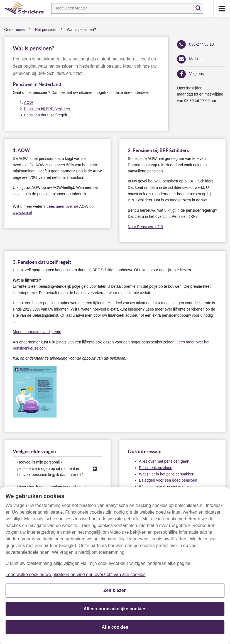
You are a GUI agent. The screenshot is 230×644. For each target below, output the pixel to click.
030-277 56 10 (201, 44)
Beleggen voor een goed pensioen (168, 480)
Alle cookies (115, 630)
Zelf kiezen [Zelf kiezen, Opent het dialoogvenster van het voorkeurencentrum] (115, 593)
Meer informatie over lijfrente (37, 332)
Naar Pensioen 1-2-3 (145, 227)
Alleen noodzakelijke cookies (115, 611)
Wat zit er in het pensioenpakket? (167, 474)
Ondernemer (15, 30)
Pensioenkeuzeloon (156, 468)
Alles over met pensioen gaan (164, 461)
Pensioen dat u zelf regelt (46, 115)
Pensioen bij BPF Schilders (47, 109)
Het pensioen (46, 30)
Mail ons (196, 59)
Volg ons (196, 74)
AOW (29, 103)
